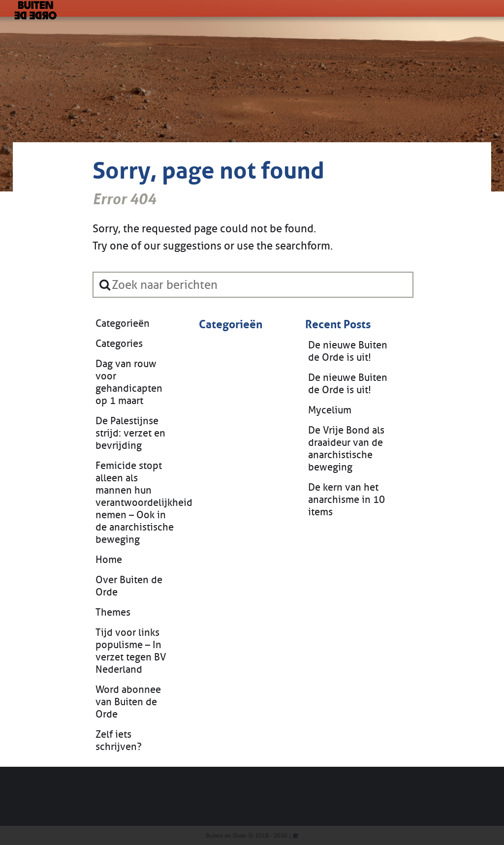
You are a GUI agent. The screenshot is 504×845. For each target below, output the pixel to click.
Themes (113, 612)
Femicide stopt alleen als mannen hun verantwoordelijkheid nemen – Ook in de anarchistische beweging (137, 503)
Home (109, 560)
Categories (119, 344)
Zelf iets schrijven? (119, 741)
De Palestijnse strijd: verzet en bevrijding (130, 433)
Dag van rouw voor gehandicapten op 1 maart (129, 382)
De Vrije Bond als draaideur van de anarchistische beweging (346, 449)
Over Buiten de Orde (129, 586)
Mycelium (330, 410)
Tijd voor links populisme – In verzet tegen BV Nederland (131, 651)
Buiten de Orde (226, 836)
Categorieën (123, 324)
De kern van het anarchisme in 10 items (346, 500)
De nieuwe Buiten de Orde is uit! (348, 351)
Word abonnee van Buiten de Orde (128, 702)
